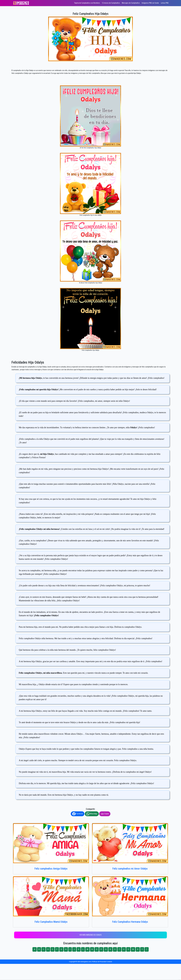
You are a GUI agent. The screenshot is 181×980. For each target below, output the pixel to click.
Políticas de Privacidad (99, 962)
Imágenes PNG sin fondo (150, 3)
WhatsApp (92, 814)
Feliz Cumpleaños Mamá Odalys (51, 922)
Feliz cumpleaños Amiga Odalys (51, 869)
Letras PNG (165, 3)
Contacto (109, 962)
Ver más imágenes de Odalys (90, 935)
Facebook (78, 814)
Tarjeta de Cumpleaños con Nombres (87, 3)
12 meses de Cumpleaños (111, 3)
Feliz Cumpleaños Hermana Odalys (130, 922)
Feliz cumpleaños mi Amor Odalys (130, 869)
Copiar (105, 814)
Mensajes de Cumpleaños (131, 3)
